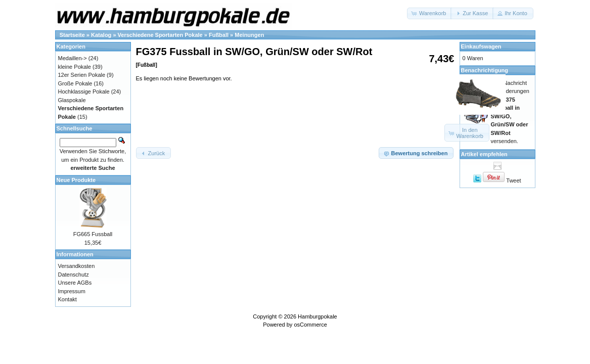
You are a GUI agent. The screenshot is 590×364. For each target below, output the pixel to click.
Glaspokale (72, 100)
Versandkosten (77, 266)
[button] (429, 13)
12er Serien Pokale (82, 75)
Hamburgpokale (317, 316)
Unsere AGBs (75, 283)
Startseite (72, 35)
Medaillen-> (73, 58)
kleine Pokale (75, 67)
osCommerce (310, 325)
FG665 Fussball (93, 234)
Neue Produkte (76, 180)
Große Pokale (75, 83)
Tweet (513, 180)
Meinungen (249, 35)
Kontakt (67, 299)
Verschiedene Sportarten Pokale (160, 35)
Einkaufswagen (481, 47)
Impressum (72, 291)
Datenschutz (74, 275)
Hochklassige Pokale (84, 92)
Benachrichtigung (485, 70)
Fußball (219, 35)
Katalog (101, 35)
